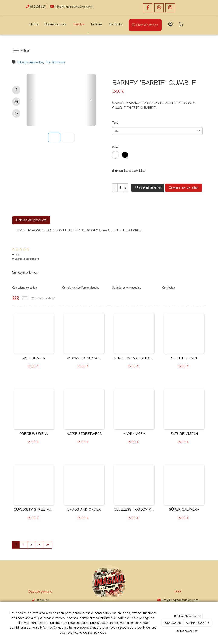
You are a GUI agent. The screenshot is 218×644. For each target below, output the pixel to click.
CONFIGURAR (172, 623)
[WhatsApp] (159, 8)
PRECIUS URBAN (34, 434)
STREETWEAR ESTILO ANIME (134, 358)
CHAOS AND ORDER (84, 510)
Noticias (97, 24)
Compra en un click (184, 188)
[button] (31, 100)
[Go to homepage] (8, 24)
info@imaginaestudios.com (74, 7)
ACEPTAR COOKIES (198, 623)
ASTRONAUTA (34, 358)
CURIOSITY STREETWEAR (34, 510)
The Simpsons (55, 62)
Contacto (115, 24)
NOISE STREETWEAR (84, 434)
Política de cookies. (187, 631)
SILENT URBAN (184, 358)
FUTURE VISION (184, 434)
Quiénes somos (56, 24)
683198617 (38, 7)
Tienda (79, 24)
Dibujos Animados (30, 62)
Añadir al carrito (148, 188)
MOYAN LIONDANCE (84, 358)
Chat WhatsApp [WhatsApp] (145, 25)
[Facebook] (148, 8)
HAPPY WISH (134, 434)
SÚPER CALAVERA (184, 510)
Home (34, 24)
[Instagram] (170, 8)
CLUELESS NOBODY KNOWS (134, 510)
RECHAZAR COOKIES (187, 616)
